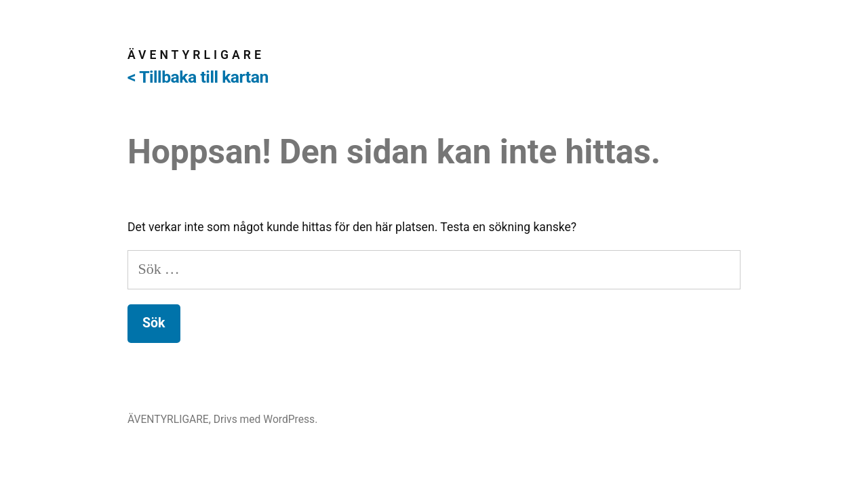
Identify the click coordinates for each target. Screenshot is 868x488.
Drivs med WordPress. (266, 419)
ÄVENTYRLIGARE (196, 55)
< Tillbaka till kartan (198, 77)
